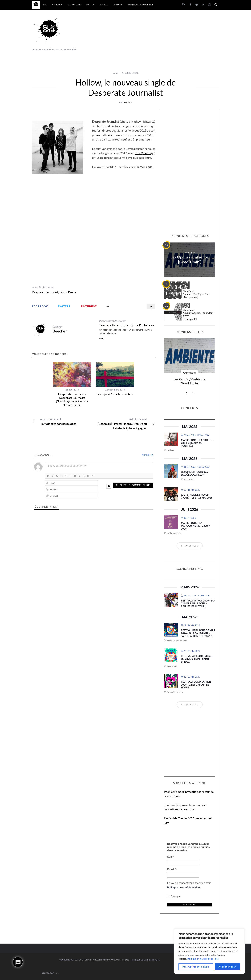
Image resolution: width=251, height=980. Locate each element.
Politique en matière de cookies (203, 959)
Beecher (128, 103)
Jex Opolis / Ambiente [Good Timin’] (190, 259)
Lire (101, 339)
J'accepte (174, 896)
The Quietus (143, 153)
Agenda (104, 5)
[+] (93, 476)
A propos (57, 5)
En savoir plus (190, 546)
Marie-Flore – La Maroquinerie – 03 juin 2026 (196, 526)
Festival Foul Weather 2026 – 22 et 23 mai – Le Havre (196, 685)
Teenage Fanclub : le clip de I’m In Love (127, 325)
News (115, 73)
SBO (45, 5)
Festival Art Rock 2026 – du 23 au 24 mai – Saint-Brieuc (197, 659)
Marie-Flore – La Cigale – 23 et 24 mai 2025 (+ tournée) (197, 443)
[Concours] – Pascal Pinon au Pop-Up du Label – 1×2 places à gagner (124, 424)
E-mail (172, 869)
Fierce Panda (68, 292)
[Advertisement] (161, 33)
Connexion (147, 455)
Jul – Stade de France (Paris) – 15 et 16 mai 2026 (197, 496)
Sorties (90, 5)
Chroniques (190, 252)
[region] (209, 951)
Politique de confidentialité (183, 888)
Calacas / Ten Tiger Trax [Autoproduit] (196, 296)
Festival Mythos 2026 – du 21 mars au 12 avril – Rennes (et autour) (198, 603)
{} (88, 476)
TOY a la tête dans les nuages (63, 421)
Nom (171, 857)
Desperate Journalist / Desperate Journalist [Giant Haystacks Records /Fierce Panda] (72, 399)
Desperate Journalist (45, 292)
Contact (117, 5)
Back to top (50, 973)
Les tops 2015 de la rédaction (115, 394)
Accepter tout (228, 967)
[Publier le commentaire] (133, 485)
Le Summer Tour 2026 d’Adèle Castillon (194, 473)
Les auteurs (74, 5)
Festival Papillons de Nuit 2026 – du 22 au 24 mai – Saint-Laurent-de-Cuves (198, 633)
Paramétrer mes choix (196, 967)
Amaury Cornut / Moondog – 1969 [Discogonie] (199, 316)
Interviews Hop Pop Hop (140, 5)
